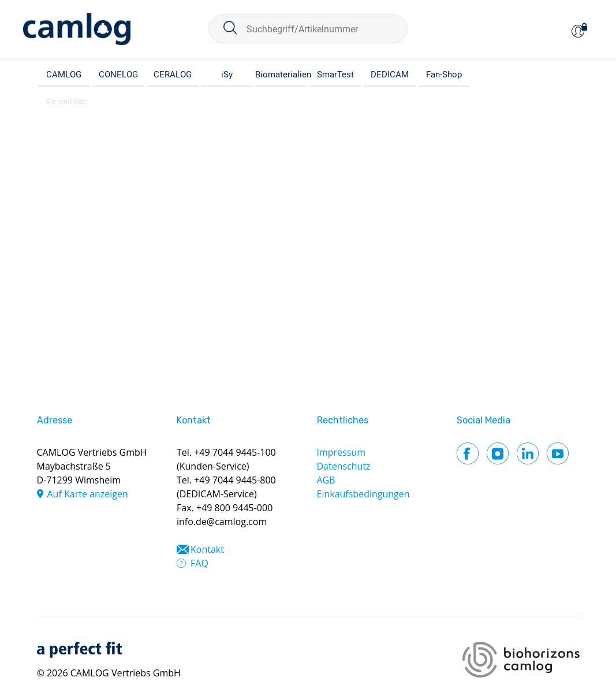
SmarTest (335, 75)
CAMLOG (64, 75)
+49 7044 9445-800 (235, 480)
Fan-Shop (444, 75)
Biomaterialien (281, 75)
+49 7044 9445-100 (235, 452)
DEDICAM (390, 75)
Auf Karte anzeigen (88, 494)
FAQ (199, 563)
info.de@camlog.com (222, 522)
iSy (227, 75)
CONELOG (118, 75)
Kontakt (207, 549)
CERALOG (173, 75)
